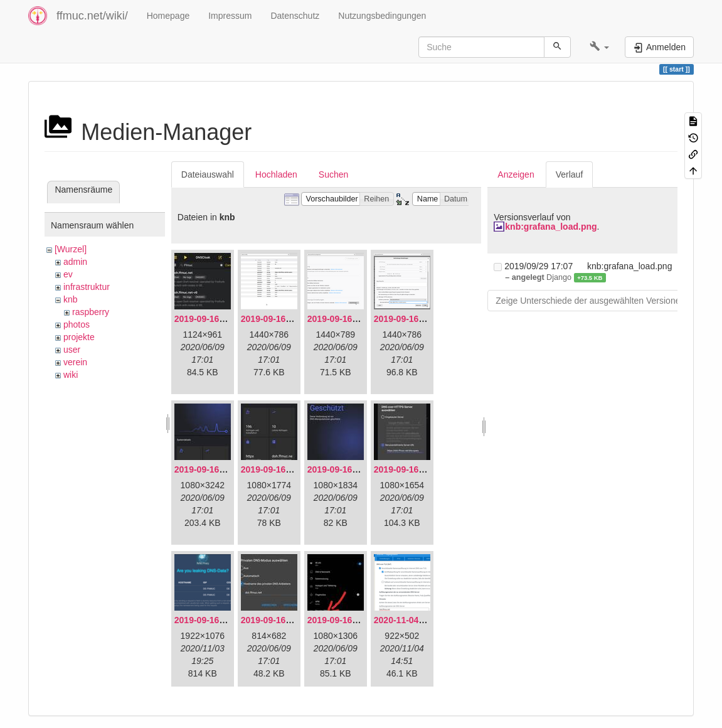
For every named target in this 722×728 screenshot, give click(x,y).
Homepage (168, 16)
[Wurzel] (71, 249)
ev (68, 274)
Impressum (230, 16)
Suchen (333, 174)
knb (71, 299)
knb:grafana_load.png (551, 227)
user (72, 350)
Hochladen (276, 174)
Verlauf (570, 174)
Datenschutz (295, 16)
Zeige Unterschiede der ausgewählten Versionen (590, 301)
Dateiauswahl (208, 174)
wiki (71, 375)
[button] (599, 47)
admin (75, 262)
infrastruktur (87, 287)
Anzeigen (516, 174)
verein (75, 362)
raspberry (91, 312)
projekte (79, 337)
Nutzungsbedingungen (382, 16)
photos (77, 324)
